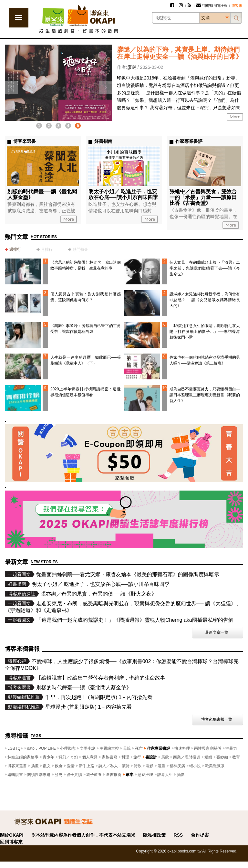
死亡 (139, 748)
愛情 (71, 766)
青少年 (48, 757)
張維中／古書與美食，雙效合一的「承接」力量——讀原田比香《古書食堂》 (203, 197)
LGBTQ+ (15, 748)
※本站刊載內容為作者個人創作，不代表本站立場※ (83, 835)
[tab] (13, 249)
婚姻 (208, 757)
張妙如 (222, 757)
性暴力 (231, 748)
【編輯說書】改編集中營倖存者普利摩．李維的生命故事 (101, 678)
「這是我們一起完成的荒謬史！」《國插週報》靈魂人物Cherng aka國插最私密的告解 (135, 620)
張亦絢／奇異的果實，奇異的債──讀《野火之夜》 (99, 594)
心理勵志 (68, 748)
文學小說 (88, 748)
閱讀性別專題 (39, 775)
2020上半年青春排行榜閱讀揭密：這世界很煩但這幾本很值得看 (86, 392)
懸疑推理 (145, 775)
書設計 (151, 757)
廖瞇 (132, 67)
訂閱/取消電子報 (212, 5)
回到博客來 (11, 842)
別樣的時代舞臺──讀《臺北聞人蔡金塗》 (84, 688)
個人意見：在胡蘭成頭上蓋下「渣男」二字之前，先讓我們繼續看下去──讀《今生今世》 (205, 268)
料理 (125, 757)
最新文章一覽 (217, 632)
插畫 (35, 766)
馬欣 (165, 757)
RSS (178, 835)
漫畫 (161, 766)
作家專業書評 (159, 748)
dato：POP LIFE (41, 748)
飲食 (59, 766)
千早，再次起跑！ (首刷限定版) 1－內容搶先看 (99, 697)
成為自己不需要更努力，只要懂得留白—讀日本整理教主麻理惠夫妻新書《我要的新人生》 (205, 395)
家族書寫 (109, 757)
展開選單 (19, 18)
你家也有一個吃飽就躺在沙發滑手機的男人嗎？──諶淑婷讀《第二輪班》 (205, 360)
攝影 (181, 775)
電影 (150, 766)
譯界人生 (165, 775)
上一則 (11, 88)
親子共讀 (74, 775)
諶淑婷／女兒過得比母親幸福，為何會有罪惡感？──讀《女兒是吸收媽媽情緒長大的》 (205, 300)
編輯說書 (15, 775)
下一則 (106, 88)
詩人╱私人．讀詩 (114, 766)
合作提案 (200, 835)
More (235, 117)
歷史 (58, 775)
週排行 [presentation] (15, 249)
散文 (47, 766)
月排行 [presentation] (47, 249)
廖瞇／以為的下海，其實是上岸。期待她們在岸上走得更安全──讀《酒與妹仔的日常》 (180, 53)
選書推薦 (114, 775)
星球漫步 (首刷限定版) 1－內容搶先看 (88, 707)
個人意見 (90, 757)
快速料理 (182, 748)
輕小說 (195, 766)
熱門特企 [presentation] (80, 249)
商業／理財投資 (187, 757)
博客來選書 (17, 766)
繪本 (129, 775)
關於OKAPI (12, 835)
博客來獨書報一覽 (217, 719)
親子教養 (94, 775)
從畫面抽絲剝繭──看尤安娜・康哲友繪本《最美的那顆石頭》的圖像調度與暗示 (128, 574)
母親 (127, 748)
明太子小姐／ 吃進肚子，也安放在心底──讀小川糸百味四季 (123, 194)
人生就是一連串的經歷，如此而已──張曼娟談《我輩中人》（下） (86, 360)
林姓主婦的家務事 (23, 757)
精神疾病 (177, 766)
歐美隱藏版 (215, 766)
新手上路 (87, 766)
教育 (236, 757)
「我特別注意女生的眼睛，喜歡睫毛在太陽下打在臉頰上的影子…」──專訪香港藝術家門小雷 (205, 332)
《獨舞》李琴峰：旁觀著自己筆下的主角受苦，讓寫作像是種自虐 (86, 329)
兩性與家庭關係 (208, 748)
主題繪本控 (109, 748)
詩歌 (138, 766)
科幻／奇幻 (68, 757)
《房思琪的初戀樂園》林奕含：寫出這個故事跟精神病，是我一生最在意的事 (86, 265)
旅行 (137, 757)
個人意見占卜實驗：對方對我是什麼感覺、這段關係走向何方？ (86, 297)
